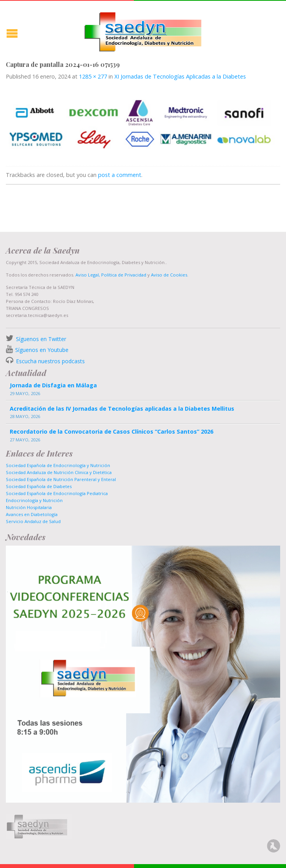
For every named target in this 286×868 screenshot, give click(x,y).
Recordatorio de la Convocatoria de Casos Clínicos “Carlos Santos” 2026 (111, 431)
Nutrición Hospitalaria (29, 507)
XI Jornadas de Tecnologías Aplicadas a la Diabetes (180, 76)
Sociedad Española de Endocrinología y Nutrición (58, 465)
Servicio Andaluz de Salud (33, 521)
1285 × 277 (93, 76)
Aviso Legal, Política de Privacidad (110, 275)
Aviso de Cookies (169, 275)
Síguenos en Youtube (42, 350)
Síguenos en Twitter (41, 339)
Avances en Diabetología (32, 514)
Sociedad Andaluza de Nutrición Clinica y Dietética (59, 472)
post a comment (120, 175)
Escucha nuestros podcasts (50, 361)
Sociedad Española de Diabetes (39, 486)
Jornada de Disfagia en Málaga (53, 385)
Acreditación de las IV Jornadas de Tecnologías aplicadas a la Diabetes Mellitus (122, 409)
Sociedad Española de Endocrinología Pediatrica (57, 493)
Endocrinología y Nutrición (34, 500)
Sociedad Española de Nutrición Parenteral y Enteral (61, 479)
